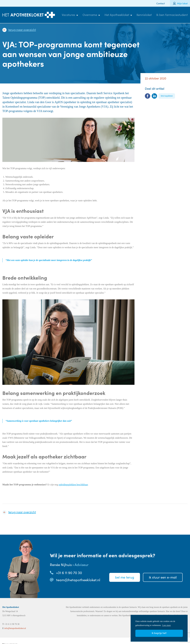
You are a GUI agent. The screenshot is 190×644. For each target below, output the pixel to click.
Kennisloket (144, 15)
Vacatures (68, 15)
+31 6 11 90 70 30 (69, 573)
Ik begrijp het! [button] (159, 633)
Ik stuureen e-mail (163, 577)
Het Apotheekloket (117, 15)
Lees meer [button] (167, 625)
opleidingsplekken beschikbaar (73, 485)
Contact (161, 3)
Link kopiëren (167, 96)
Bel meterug (125, 577)
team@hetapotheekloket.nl (78, 580)
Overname (90, 15)
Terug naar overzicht (22, 30)
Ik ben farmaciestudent (172, 15)
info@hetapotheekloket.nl (15, 628)
